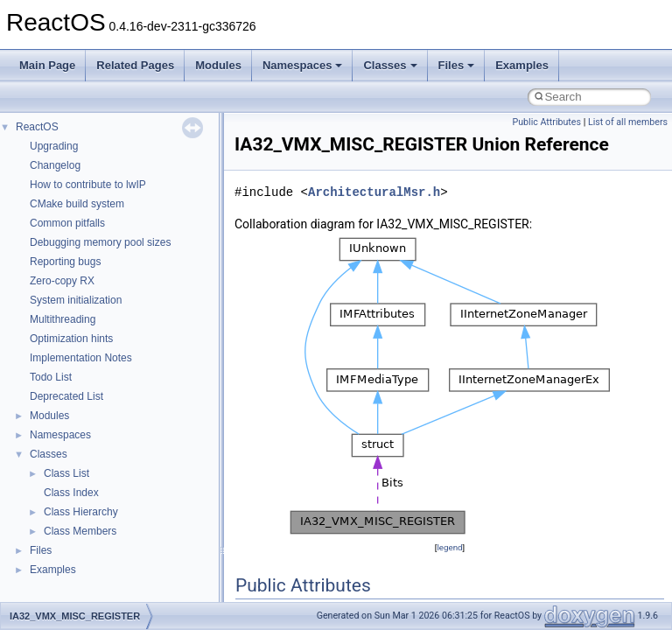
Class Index (71, 493)
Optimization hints (71, 339)
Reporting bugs (65, 262)
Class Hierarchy (81, 512)
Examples (522, 65)
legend (449, 547)
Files (457, 65)
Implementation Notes (81, 358)
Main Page (47, 65)
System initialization (76, 300)
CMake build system (77, 204)
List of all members (628, 122)
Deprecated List (66, 396)
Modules (218, 65)
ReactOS (37, 127)
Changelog (55, 165)
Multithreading (63, 319)
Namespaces (303, 65)
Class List (66, 473)
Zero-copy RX (62, 281)
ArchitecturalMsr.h (374, 192)
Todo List (51, 377)
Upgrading (54, 146)
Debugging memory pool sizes (100, 242)
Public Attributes (546, 122)
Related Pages (135, 65)
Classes (390, 65)
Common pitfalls (67, 223)
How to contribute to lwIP (88, 185)
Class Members (80, 531)
